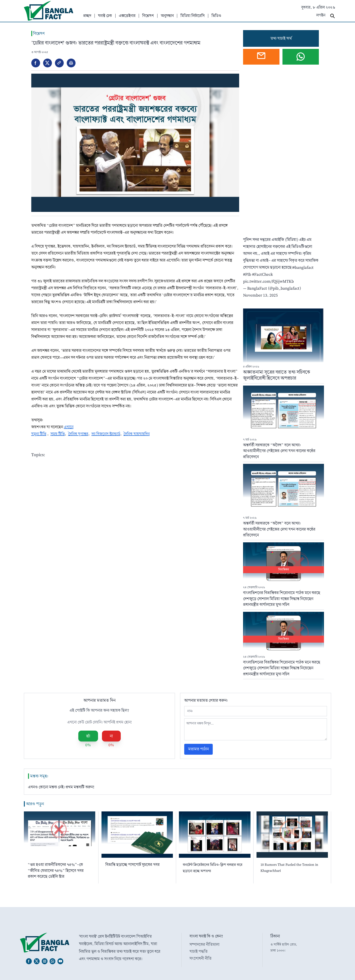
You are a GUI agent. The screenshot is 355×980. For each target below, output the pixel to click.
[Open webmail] (261, 57)
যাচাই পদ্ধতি (199, 951)
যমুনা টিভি (39, 434)
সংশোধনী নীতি (201, 958)
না (111, 736)
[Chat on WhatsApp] (301, 57)
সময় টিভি (58, 434)
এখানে (69, 427)
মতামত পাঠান (198, 749)
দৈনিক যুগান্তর (78, 434)
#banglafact (303, 267)
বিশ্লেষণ (148, 16)
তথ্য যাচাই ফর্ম (281, 38)
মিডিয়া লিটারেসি (193, 16)
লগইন (321, 15)
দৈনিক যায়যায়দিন (137, 434)
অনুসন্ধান (167, 16)
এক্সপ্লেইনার (127, 16)
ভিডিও (216, 16)
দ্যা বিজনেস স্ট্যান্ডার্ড (106, 434)
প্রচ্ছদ (87, 16)
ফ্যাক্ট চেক (105, 16)
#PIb (247, 274)
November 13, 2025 (260, 295)
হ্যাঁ (88, 736)
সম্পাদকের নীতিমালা (204, 944)
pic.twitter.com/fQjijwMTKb (268, 281)
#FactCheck (262, 274)
